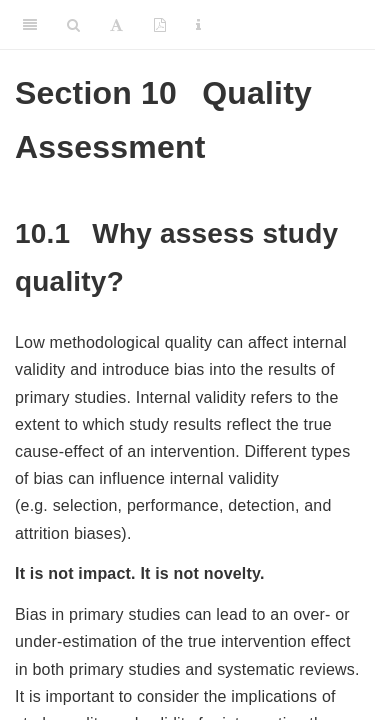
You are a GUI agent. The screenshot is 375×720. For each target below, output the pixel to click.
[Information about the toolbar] (198, 25)
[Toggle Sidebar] (30, 25)
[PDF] (160, 25)
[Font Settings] (116, 25)
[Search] (73, 25)
